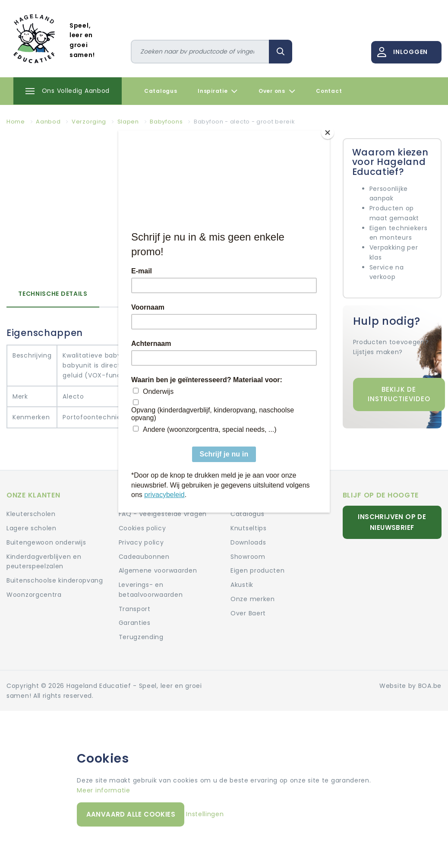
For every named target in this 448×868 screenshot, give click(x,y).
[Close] (328, 133)
